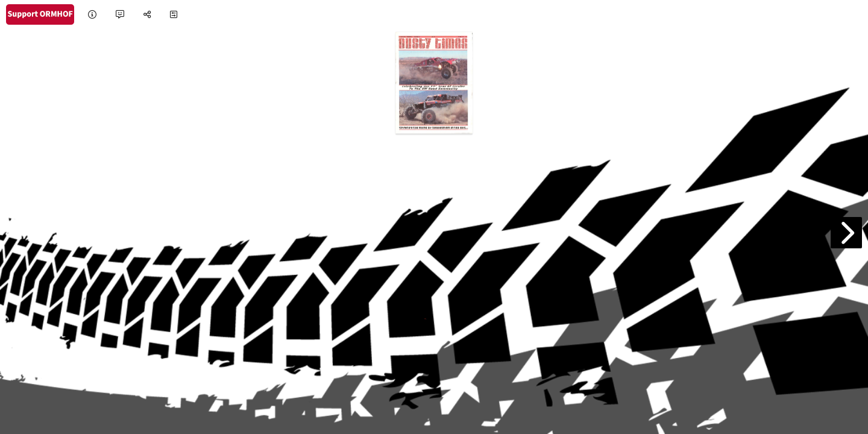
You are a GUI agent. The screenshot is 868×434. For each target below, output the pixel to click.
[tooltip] (92, 15)
